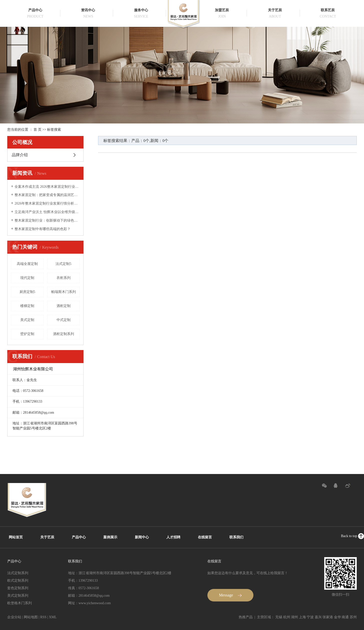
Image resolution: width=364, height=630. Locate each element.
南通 (345, 617)
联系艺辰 (328, 10)
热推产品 (246, 617)
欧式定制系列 (18, 581)
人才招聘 (173, 537)
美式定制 (27, 320)
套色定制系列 (18, 588)
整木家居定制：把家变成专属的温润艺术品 (47, 195)
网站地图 (31, 617)
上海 (302, 617)
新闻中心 (142, 537)
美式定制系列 (18, 596)
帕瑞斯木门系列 (64, 292)
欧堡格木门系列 (20, 603)
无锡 (279, 617)
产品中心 (35, 10)
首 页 (38, 130)
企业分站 (14, 617)
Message (230, 595)
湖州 (294, 617)
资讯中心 (88, 10)
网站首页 (16, 537)
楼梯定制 (27, 306)
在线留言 (205, 537)
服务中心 (141, 10)
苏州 (353, 617)
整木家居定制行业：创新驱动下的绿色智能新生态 (47, 220)
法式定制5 (63, 264)
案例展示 (110, 537)
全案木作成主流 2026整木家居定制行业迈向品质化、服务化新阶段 (47, 187)
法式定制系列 (18, 573)
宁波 (310, 617)
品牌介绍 (20, 155)
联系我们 (236, 537)
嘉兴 (318, 617)
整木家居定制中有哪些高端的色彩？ (43, 229)
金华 (337, 617)
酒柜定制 (64, 306)
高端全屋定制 (27, 264)
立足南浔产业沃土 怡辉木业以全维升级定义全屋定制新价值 (47, 212)
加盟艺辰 (222, 10)
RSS (43, 617)
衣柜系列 (64, 278)
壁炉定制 (27, 334)
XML (53, 617)
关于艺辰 (275, 10)
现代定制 (27, 278)
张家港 (328, 617)
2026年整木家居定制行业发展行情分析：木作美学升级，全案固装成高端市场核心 (47, 203)
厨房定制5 (27, 292)
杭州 (287, 617)
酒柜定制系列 (64, 334)
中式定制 (64, 320)
